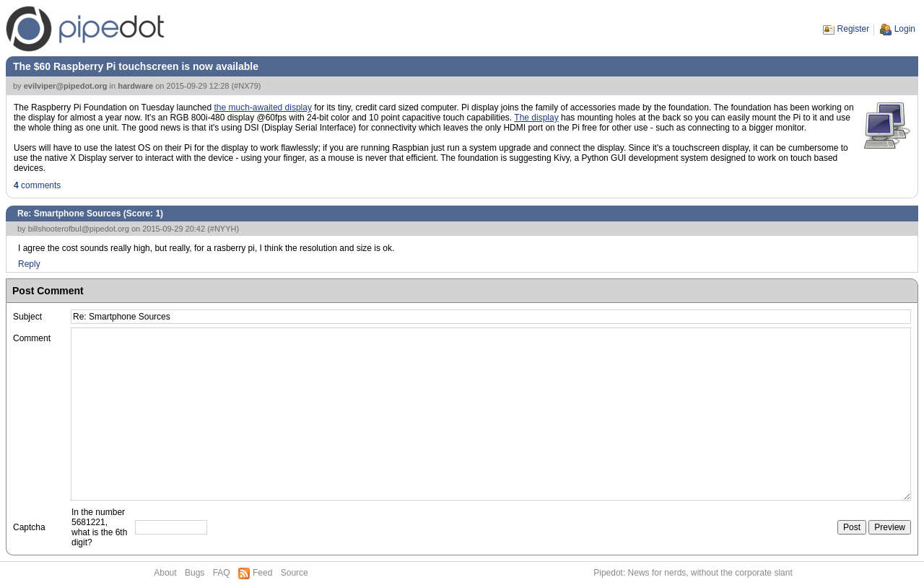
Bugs (195, 573)
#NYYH (223, 229)
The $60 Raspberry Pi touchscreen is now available (136, 66)
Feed (262, 573)
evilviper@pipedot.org (66, 86)
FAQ (222, 573)
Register (854, 29)
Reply (29, 264)
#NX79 (246, 86)
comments (37, 185)
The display (536, 118)
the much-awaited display (263, 107)
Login (905, 29)
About (165, 573)
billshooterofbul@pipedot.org (79, 229)
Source (295, 573)
